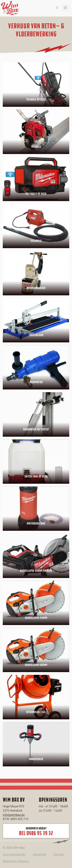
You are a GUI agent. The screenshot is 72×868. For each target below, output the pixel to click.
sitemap (58, 854)
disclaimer (39, 854)
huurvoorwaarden (14, 854)
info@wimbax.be (14, 815)
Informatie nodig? (36, 832)
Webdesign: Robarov (16, 861)
